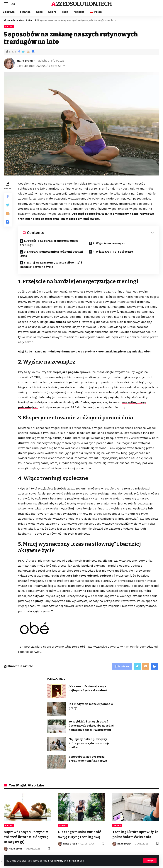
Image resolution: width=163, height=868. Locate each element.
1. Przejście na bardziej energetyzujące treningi (52, 243)
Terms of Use (80, 861)
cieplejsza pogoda (66, 373)
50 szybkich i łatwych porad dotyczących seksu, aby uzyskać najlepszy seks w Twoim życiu (91, 727)
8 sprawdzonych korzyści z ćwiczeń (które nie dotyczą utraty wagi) (27, 838)
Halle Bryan (25, 61)
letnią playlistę (61, 576)
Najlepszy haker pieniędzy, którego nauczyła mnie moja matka (89, 744)
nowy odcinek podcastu (97, 576)
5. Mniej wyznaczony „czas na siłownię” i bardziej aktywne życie (54, 265)
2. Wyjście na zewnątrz (111, 242)
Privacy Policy (57, 861)
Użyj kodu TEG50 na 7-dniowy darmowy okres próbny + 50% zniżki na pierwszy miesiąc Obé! (88, 352)
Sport (9, 26)
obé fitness (58, 323)
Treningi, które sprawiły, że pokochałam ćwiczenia (135, 838)
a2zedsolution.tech (81, 4)
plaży (39, 601)
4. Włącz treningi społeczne (115, 252)
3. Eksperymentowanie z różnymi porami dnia (54, 254)
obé (83, 647)
